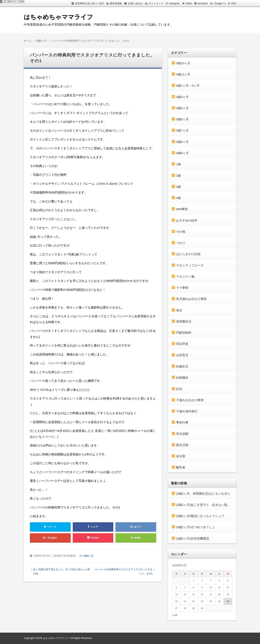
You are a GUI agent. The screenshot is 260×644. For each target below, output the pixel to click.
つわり (181, 243)
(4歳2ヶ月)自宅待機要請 (193, 538)
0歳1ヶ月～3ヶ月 (188, 85)
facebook (203, 3)
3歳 (178, 187)
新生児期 (182, 445)
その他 (181, 232)
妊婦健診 (182, 377)
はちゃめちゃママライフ (58, 17)
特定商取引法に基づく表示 (90, 3)
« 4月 (175, 615)
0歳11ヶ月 (183, 74)
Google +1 (220, 3)
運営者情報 (116, 3)
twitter (189, 3)
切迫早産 (182, 344)
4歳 (178, 198)
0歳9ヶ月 (182, 153)
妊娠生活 (182, 366)
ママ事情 (182, 288)
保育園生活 (184, 321)
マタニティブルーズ (190, 265)
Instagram (174, 3)
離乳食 (181, 467)
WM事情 (182, 209)
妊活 (179, 389)
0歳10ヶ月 (183, 63)
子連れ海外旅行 (187, 411)
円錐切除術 (184, 333)
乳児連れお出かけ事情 (191, 299)
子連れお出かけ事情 (190, 400)
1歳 (178, 164)
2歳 (178, 175)
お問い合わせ (135, 3)
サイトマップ (156, 3)
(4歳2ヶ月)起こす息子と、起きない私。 (203, 505)
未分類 (181, 456)
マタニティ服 (185, 276)
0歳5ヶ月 (182, 108)
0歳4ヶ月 (182, 97)
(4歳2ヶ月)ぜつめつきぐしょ (196, 527)
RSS (234, 3)
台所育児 (182, 355)
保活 (179, 310)
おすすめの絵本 (187, 220)
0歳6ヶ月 (88, 556)
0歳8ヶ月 (182, 142)
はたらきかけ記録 (188, 254)
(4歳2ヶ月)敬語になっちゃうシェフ (200, 516)
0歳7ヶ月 (182, 130)
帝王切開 (182, 434)
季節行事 (182, 422)
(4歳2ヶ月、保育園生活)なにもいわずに (203, 494)
